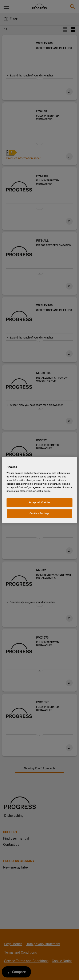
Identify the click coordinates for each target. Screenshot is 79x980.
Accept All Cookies (39, 503)
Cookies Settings (39, 513)
